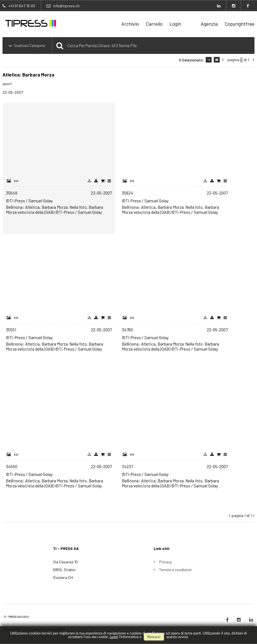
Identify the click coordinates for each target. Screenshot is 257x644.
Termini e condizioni (175, 570)
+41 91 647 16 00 (22, 6)
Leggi (114, 637)
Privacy (165, 562)
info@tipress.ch (66, 6)
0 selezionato (191, 60)
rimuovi (154, 637)
